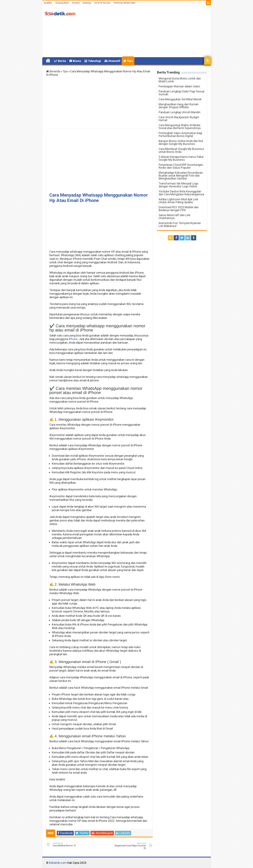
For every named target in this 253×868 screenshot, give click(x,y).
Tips (128, 61)
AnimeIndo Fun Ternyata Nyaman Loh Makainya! (180, 224)
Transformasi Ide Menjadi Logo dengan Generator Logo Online (178, 185)
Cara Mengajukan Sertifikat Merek (180, 99)
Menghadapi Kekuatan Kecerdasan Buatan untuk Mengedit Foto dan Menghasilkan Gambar (181, 176)
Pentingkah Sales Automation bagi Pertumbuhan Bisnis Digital (180, 134)
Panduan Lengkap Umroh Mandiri (180, 112)
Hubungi (87, 3)
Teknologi (93, 61)
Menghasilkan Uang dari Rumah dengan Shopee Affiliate (179, 106)
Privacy (76, 3)
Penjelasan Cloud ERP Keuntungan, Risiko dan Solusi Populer (181, 166)
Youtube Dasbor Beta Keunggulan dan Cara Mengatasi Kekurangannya (181, 193)
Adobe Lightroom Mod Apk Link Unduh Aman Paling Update (178, 201)
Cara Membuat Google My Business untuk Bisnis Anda (181, 150)
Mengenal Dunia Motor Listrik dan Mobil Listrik (180, 80)
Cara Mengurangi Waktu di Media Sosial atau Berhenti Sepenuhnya (180, 127)
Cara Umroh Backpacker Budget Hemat (179, 119)
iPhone (73, 339)
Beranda (53, 71)
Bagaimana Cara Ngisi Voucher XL (130, 846)
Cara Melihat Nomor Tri (69, 844)
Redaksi (48, 3)
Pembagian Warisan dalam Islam (179, 86)
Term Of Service (102, 3)
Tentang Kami (62, 3)
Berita (60, 61)
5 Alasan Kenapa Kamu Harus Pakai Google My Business (181, 158)
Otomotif (112, 61)
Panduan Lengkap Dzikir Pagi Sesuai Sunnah (182, 93)
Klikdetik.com (58, 863)
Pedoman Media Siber (125, 3)
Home (48, 61)
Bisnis (75, 61)
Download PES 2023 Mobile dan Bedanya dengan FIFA (179, 209)
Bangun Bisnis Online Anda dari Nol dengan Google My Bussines (181, 142)
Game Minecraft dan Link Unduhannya (175, 217)
